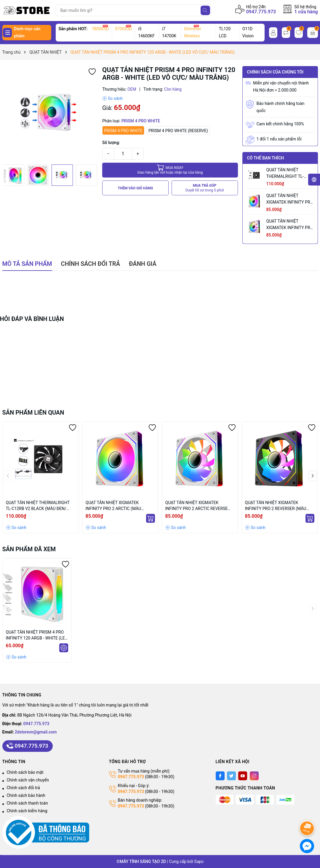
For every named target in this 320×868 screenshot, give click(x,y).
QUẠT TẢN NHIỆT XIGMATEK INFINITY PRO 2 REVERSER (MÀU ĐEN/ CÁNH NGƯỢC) (276, 506)
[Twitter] (231, 776)
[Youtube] (243, 776)
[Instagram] (254, 776)
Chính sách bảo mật (25, 772)
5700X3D (123, 29)
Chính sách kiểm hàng (27, 811)
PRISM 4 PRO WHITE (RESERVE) (178, 131)
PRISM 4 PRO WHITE (123, 131)
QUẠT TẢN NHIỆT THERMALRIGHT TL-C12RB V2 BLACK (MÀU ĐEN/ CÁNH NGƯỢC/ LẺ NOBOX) (289, 174)
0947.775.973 (261, 12)
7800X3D (100, 29)
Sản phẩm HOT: (73, 29)
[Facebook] (220, 776)
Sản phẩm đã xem (29, 549)
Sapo (199, 861)
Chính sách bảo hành (26, 795)
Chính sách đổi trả (23, 788)
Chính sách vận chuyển (28, 780)
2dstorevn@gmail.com (36, 732)
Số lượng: (111, 143)
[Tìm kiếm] (205, 10)
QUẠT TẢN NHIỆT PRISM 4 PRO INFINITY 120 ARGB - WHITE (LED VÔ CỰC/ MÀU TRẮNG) (37, 635)
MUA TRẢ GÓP (205, 188)
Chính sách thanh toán (27, 803)
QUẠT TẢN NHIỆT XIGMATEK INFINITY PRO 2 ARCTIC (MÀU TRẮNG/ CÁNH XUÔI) (290, 199)
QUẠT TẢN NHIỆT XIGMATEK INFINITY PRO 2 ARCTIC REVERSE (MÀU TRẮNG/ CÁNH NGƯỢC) (290, 225)
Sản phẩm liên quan (33, 413)
